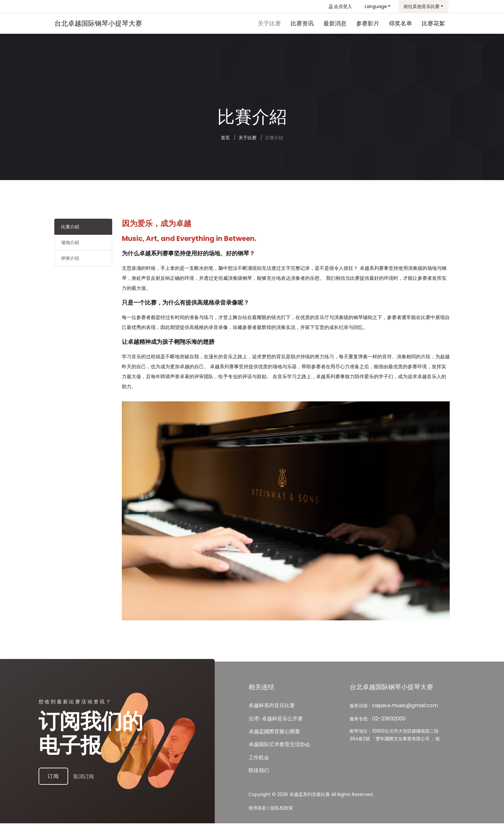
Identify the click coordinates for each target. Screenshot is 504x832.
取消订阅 (93, 784)
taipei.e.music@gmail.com (405, 714)
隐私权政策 (282, 817)
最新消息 (335, 24)
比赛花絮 (433, 24)
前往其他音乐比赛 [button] (421, 6)
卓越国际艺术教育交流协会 (279, 753)
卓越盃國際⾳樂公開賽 (274, 741)
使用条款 (257, 817)
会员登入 (340, 6)
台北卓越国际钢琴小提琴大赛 (98, 24)
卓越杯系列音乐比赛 (272, 714)
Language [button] (376, 6)
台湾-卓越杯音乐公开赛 (276, 727)
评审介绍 (70, 261)
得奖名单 (401, 24)
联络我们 (259, 779)
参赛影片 (368, 24)
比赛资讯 (302, 24)
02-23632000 (389, 727)
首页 (225, 140)
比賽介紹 (70, 229)
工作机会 (259, 767)
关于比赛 (269, 24)
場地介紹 (70, 245)
